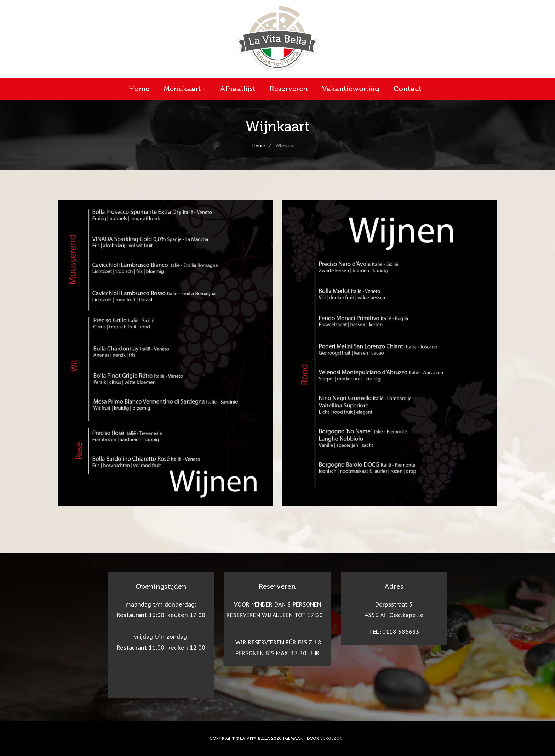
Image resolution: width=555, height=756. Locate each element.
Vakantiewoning (351, 89)
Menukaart (185, 89)
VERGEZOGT (333, 738)
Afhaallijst (238, 89)
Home (139, 89)
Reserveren (289, 89)
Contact (410, 89)
